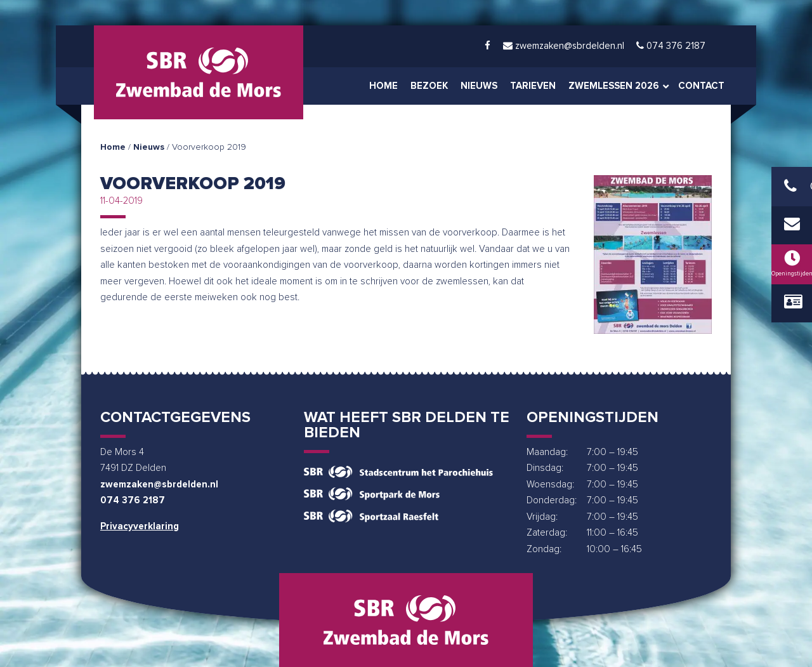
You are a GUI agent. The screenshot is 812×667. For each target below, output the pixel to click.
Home (113, 147)
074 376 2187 (133, 500)
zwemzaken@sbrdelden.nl (159, 485)
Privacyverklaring (140, 526)
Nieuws (149, 147)
